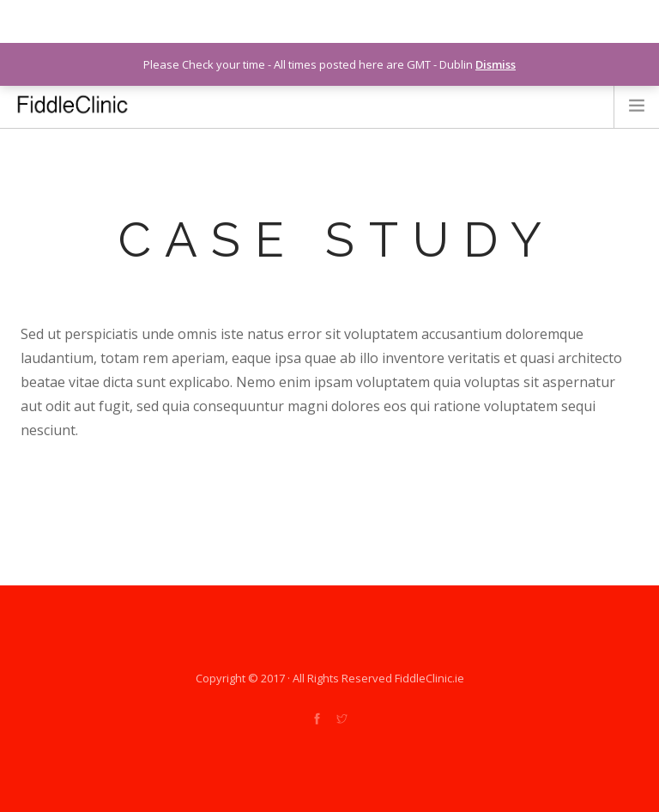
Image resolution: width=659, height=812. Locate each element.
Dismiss (496, 64)
